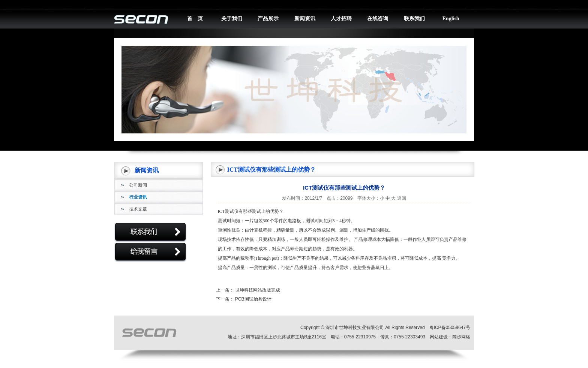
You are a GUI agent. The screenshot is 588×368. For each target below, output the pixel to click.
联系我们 (414, 19)
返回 (402, 198)
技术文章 (138, 209)
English (451, 19)
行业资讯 (138, 197)
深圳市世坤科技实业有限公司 (355, 328)
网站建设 (439, 337)
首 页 (195, 19)
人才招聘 (341, 19)
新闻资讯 (305, 19)
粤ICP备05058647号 (450, 328)
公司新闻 (138, 185)
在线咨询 (378, 19)
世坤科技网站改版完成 (258, 290)
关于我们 (232, 19)
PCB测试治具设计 (253, 299)
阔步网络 (461, 337)
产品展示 (268, 19)
